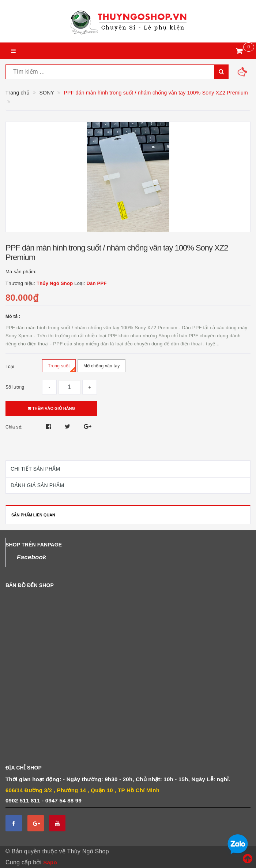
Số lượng (15, 387)
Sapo (50, 862)
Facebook (32, 557)
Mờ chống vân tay (101, 368)
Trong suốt (62, 368)
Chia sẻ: (14, 427)
